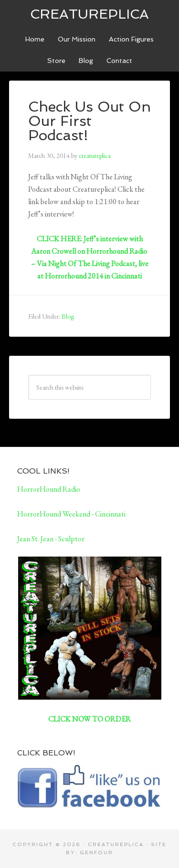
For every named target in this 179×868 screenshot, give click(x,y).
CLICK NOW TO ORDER (89, 719)
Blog (68, 316)
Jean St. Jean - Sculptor (51, 539)
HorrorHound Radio (49, 489)
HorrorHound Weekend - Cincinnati (71, 514)
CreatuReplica (89, 14)
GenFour (96, 852)
